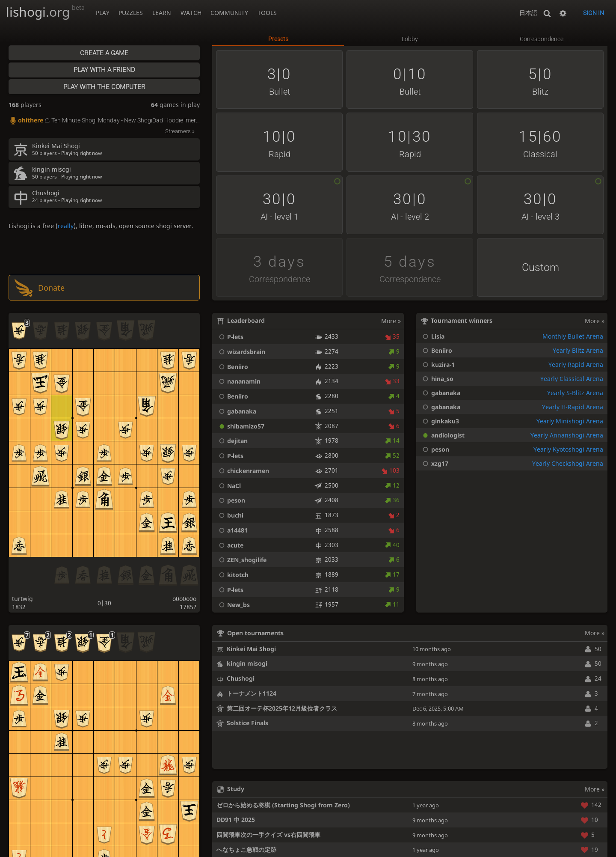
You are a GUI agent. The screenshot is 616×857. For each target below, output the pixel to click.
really (66, 226)
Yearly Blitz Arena (578, 350)
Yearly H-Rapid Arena (573, 407)
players (25, 105)
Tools (267, 13)
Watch (191, 13)
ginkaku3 (439, 421)
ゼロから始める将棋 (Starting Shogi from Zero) (283, 805)
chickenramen (243, 471)
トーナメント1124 (252, 693)
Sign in (594, 13)
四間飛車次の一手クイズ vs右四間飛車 (268, 835)
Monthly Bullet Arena (573, 336)
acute (230, 545)
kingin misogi (247, 663)
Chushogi (241, 678)
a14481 (232, 530)
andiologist (442, 435)
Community (229, 13)
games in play (175, 105)
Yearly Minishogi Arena (570, 421)
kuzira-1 (437, 365)
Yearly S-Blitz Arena (575, 393)
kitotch (232, 575)
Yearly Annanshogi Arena (567, 435)
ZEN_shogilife (241, 560)
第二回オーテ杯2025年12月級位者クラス (282, 708)
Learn (162, 13)
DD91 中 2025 (236, 820)
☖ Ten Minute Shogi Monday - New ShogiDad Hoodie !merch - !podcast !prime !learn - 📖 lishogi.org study (104, 121)
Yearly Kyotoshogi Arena (568, 449)
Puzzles (131, 13)
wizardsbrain (241, 352)
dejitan (232, 441)
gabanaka (236, 411)
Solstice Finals (247, 723)
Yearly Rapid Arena (576, 365)
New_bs (233, 605)
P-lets (230, 337)
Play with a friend (104, 70)
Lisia (432, 336)
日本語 (528, 13)
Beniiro (232, 367)
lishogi (45, 12)
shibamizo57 (240, 426)
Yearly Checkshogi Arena (568, 463)
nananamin (238, 381)
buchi (230, 515)
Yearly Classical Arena (572, 379)
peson (231, 500)
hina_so (437, 379)
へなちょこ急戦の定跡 (246, 850)
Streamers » (180, 131)
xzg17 (434, 463)
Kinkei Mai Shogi (251, 649)
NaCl (229, 486)
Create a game (104, 53)
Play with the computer (104, 87)
